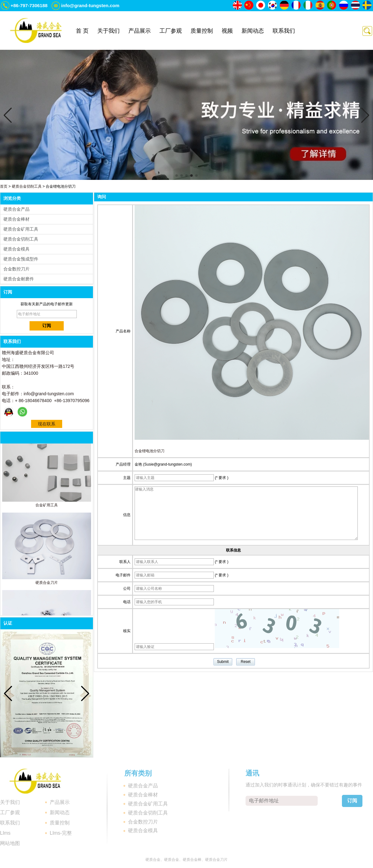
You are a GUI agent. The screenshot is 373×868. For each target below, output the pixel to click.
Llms (5, 833)
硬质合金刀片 (47, 584)
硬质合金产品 (16, 209)
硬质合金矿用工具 (21, 229)
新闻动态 (253, 31)
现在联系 (47, 424)
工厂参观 (171, 31)
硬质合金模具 (16, 249)
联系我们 (284, 31)
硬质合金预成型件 (21, 259)
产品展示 (140, 31)
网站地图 (10, 843)
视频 (227, 31)
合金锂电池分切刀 (150, 451)
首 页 (82, 31)
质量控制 (202, 31)
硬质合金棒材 (16, 219)
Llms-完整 (61, 833)
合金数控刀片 (16, 269)
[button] (177, 176)
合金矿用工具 (47, 507)
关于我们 (108, 31)
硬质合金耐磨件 (19, 279)
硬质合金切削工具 (27, 186)
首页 (4, 186)
